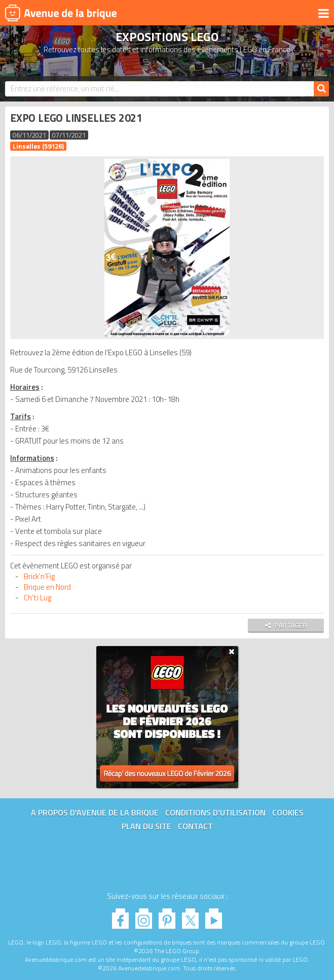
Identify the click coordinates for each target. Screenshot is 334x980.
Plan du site (146, 826)
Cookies (288, 813)
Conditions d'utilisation (215, 813)
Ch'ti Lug (38, 598)
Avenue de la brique (61, 13)
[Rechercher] (321, 89)
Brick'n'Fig (39, 576)
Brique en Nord (47, 587)
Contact (195, 826)
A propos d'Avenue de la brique (95, 813)
